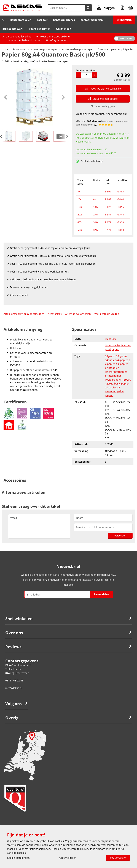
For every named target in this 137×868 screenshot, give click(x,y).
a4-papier (122, 360)
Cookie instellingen (18, 858)
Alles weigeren (68, 858)
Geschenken (64, 29)
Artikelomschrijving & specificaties (24, 314)
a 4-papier (122, 364)
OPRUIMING (124, 20)
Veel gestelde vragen (107, 314)
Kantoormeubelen (92, 20)
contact (118, 114)
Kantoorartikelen (21, 20)
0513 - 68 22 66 (14, 680)
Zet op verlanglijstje (103, 106)
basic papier (122, 384)
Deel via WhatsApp (89, 161)
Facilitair (42, 20)
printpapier (112, 368)
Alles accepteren (118, 858)
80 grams (122, 356)
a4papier (110, 360)
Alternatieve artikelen (78, 314)
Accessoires (55, 314)
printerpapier (113, 376)
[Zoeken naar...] (88, 8)
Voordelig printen (40, 29)
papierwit (111, 391)
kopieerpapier (113, 380)
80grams (110, 356)
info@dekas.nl (58, 40)
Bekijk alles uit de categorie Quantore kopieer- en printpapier (35, 61)
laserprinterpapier (116, 372)
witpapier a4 (112, 387)
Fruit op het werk (13, 29)
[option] (34, 97)
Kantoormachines (64, 20)
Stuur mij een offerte (103, 99)
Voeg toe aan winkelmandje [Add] (103, 88)
